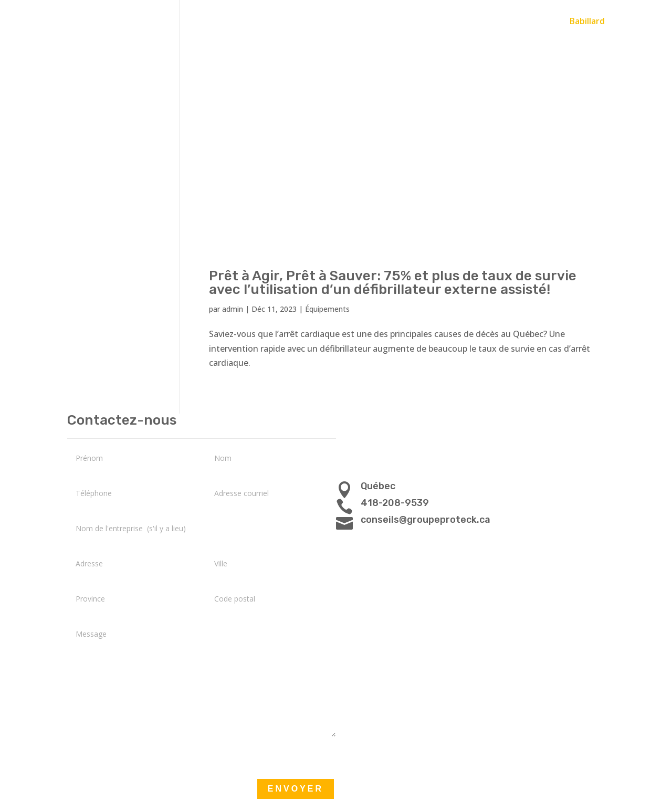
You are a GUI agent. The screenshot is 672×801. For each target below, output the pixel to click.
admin (233, 309)
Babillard (587, 22)
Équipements (327, 309)
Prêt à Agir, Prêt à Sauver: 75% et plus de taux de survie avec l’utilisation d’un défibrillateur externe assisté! (393, 283)
